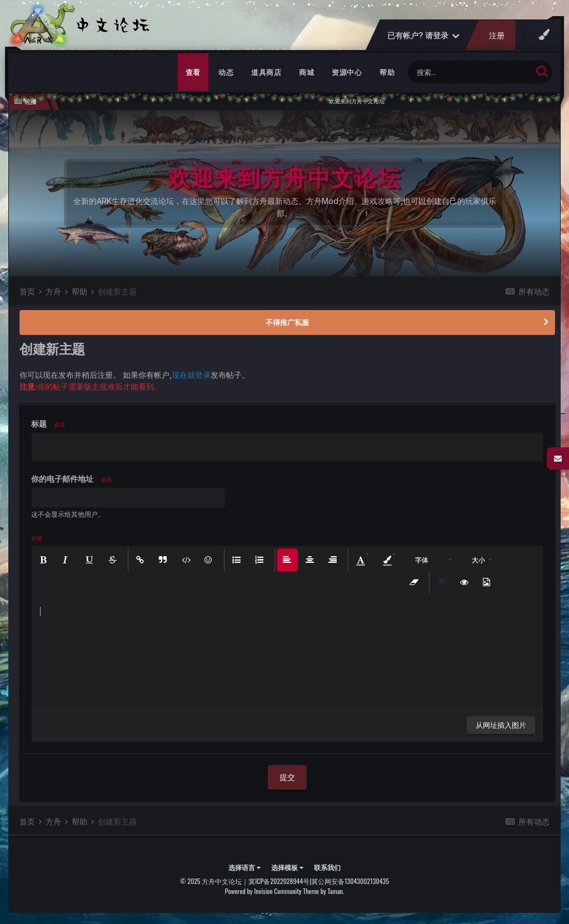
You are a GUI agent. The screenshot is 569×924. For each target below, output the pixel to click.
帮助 (387, 72)
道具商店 (266, 72)
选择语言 (244, 867)
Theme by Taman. (323, 891)
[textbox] (287, 653)
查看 (193, 72)
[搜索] (470, 72)
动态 (226, 72)
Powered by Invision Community (263, 891)
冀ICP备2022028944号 (279, 881)
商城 (306, 72)
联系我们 (327, 867)
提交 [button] (287, 777)
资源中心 (347, 72)
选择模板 (287, 867)
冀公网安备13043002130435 (350, 881)
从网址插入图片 (501, 725)
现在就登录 (191, 375)
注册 (497, 35)
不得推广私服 (287, 322)
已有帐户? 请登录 (423, 35)
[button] (44, 560)
